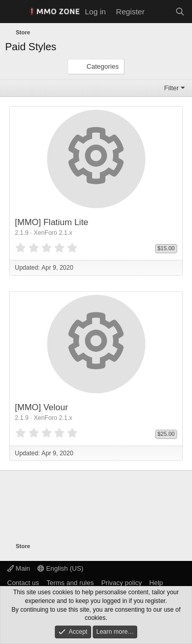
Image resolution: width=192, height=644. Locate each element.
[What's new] (159, 12)
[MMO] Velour (41, 407)
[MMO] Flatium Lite (52, 222)
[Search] (180, 12)
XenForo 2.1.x (53, 233)
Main (19, 568)
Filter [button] (172, 88)
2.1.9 (22, 233)
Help (156, 583)
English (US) (60, 568)
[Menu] (14, 12)
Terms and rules (70, 583)
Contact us (23, 583)
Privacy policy (122, 583)
